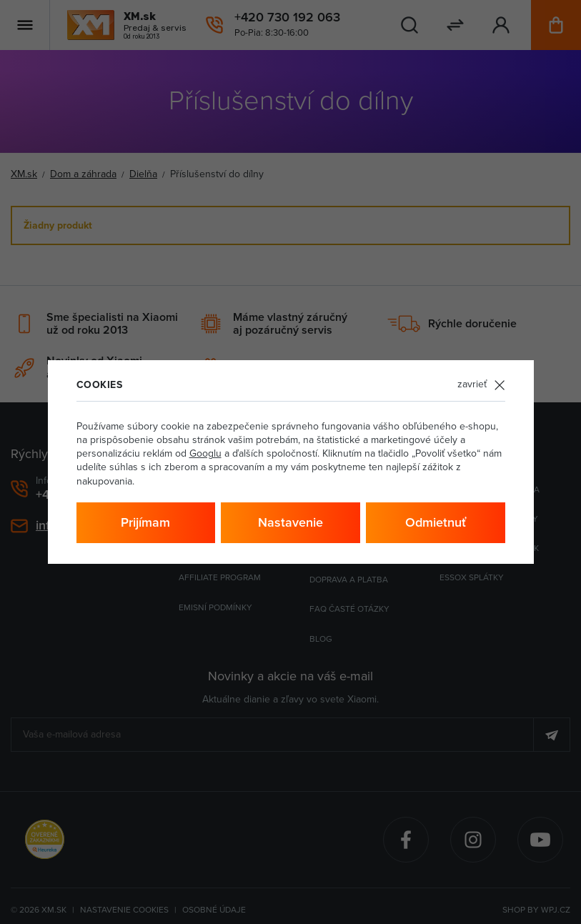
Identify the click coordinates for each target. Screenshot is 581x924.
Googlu (205, 453)
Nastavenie (290, 522)
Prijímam (145, 522)
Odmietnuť (436, 522)
